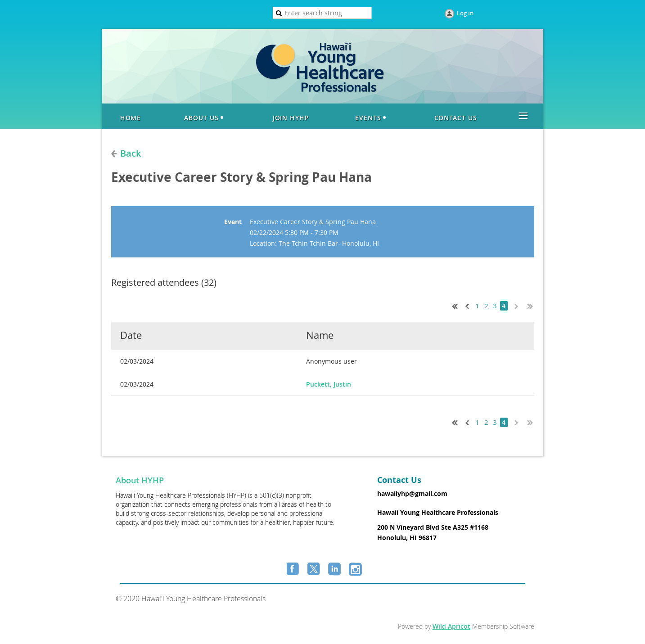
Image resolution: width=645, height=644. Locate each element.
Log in (465, 13)
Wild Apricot (451, 626)
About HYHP (140, 480)
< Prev (466, 305)
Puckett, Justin (329, 384)
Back (131, 153)
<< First (453, 305)
